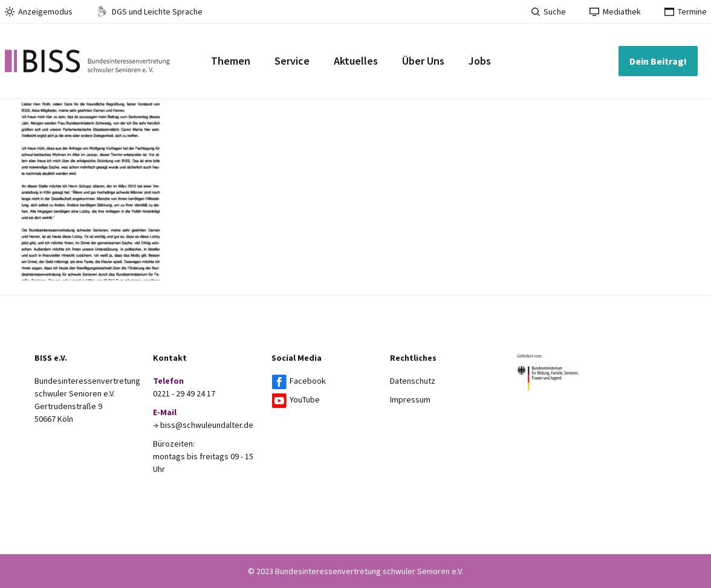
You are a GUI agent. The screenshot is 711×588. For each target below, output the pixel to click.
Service (292, 61)
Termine (686, 11)
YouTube (305, 399)
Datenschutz (413, 381)
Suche (549, 11)
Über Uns (423, 61)
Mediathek (615, 11)
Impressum (410, 399)
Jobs (480, 61)
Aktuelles (356, 61)
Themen (231, 61)
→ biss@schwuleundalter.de (203, 425)
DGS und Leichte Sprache (149, 11)
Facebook (308, 381)
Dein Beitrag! (658, 61)
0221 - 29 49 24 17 (184, 393)
